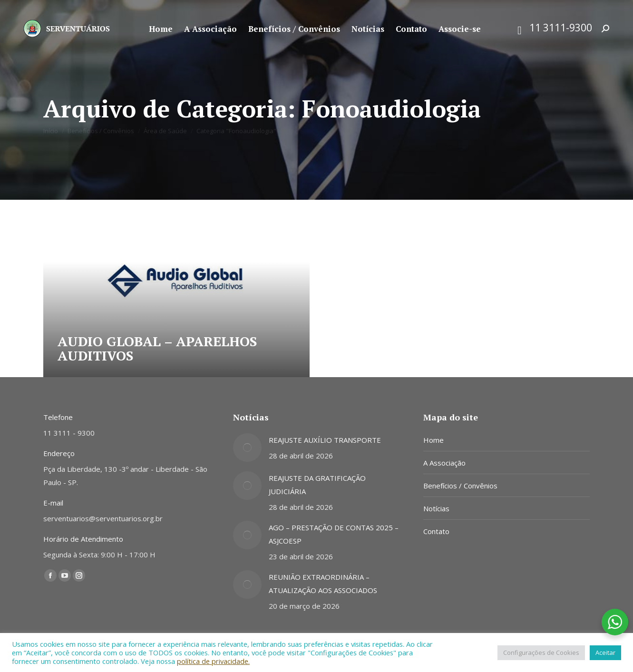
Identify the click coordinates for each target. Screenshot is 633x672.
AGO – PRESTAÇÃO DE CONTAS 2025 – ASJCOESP (334, 534)
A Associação (444, 463)
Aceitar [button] (605, 653)
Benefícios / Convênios (460, 486)
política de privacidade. (213, 661)
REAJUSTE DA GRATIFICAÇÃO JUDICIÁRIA (317, 485)
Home (433, 440)
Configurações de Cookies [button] (541, 653)
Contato (436, 531)
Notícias (436, 508)
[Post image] (247, 448)
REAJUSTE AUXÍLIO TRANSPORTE (325, 440)
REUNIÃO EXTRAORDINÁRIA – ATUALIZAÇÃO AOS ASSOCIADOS (323, 584)
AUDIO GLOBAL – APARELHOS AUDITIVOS (157, 348)
